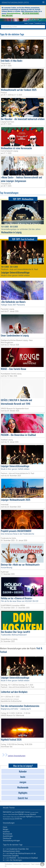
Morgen (12, 817)
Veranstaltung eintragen (11, 841)
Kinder (9, 814)
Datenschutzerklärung (14, 13)
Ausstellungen (19, 812)
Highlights (29, 816)
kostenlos (6, 832)
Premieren (27, 812)
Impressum (26, 864)
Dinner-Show (15, 814)
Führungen (23, 817)
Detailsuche (7, 838)
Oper (34, 817)
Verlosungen (27, 814)
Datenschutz (17, 864)
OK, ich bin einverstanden (31, 13)
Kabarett (37, 812)
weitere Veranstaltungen (14, 756)
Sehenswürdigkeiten (7, 817)
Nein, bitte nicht (7, 16)
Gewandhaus (38, 817)
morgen (31, 23)
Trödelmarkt (5, 815)
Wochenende (6, 819)
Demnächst (7, 812)
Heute (13, 812)
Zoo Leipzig (32, 812)
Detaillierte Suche (40, 23)
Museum (33, 814)
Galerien (21, 814)
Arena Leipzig (17, 817)
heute (26, 23)
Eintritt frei (18, 819)
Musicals (12, 819)
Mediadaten (9, 864)
